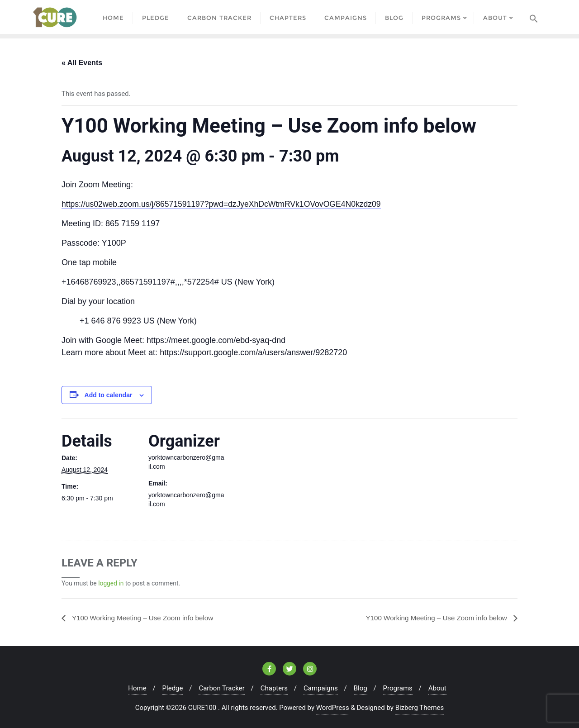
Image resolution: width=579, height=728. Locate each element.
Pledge (173, 688)
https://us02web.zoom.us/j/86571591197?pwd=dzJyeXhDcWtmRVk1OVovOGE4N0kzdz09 (225, 204)
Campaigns (321, 688)
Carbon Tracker (221, 688)
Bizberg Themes (420, 708)
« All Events (82, 63)
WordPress (333, 708)
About (437, 688)
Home (137, 688)
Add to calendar (109, 395)
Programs (398, 688)
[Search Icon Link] (534, 17)
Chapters (274, 688)
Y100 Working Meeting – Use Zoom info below (146, 617)
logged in (111, 583)
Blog (361, 688)
